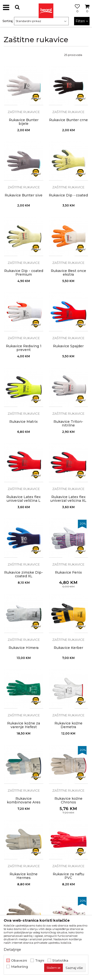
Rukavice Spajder (68, 346)
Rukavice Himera (24, 648)
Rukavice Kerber (68, 648)
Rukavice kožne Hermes (24, 876)
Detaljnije (12, 949)
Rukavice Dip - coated (68, 195)
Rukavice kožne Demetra (68, 725)
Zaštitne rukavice (24, 112)
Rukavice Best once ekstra (68, 273)
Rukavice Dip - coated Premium (24, 273)
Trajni (40, 961)
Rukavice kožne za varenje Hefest (24, 725)
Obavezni (19, 961)
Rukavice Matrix (24, 422)
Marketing (20, 967)
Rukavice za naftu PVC (68, 876)
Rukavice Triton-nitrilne (68, 424)
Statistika (60, 961)
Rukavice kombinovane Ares (24, 800)
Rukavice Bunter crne (68, 120)
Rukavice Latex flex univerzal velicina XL (68, 499)
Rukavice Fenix (68, 573)
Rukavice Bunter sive (24, 195)
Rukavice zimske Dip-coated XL (24, 574)
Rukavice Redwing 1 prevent (24, 348)
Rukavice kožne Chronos (68, 800)
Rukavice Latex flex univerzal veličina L (24, 499)
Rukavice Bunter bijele (24, 122)
